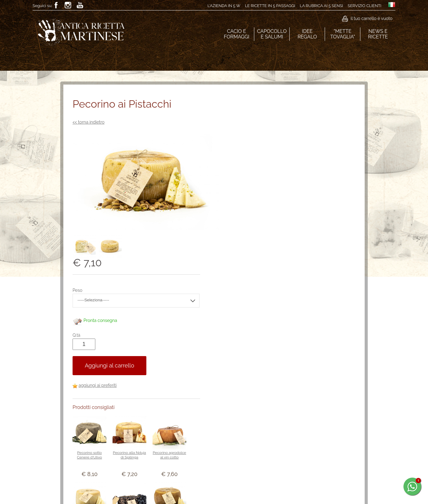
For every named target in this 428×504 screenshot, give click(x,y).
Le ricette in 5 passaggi (270, 6)
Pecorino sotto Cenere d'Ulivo (245, 329)
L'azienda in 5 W (224, 6)
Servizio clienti (365, 6)
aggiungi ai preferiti (253, 260)
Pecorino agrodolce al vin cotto (325, 329)
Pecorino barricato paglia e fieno (285, 461)
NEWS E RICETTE (378, 34)
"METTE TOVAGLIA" (343, 34)
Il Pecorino (325, 393)
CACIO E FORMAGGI (237, 34)
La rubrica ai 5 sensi (321, 6)
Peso (233, 165)
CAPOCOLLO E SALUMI (272, 34)
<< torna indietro (89, 122)
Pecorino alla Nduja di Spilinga (285, 329)
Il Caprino (245, 393)
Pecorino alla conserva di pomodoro (245, 464)
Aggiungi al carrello (265, 240)
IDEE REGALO (307, 34)
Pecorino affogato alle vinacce (285, 395)
